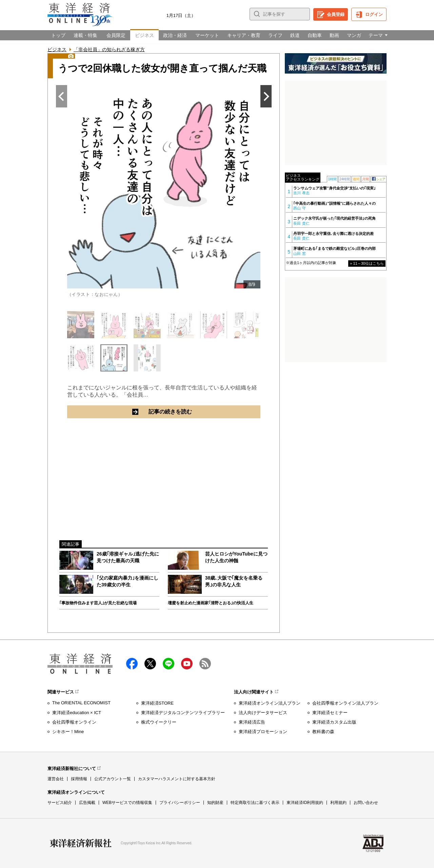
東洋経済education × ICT (77, 713)
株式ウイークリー (159, 722)
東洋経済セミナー (330, 713)
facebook (132, 664)
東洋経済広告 (252, 722)
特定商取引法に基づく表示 (255, 803)
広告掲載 (87, 803)
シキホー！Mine (68, 732)
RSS (205, 664)
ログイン (374, 14)
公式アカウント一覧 (113, 779)
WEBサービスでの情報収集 (127, 803)
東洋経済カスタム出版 (334, 722)
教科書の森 (323, 732)
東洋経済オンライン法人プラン (270, 703)
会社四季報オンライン (74, 722)
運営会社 (56, 779)
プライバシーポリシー (180, 803)
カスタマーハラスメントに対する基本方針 (177, 779)
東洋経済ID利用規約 (305, 803)
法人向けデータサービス (263, 713)
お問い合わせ (366, 803)
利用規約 (338, 803)
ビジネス (57, 49)
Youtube (187, 664)
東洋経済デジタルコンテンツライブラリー (183, 713)
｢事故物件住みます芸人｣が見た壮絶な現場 (98, 603)
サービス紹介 (60, 803)
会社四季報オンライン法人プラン (345, 703)
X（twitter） (150, 664)
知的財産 (215, 803)
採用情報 (79, 779)
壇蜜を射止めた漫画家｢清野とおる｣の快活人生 (211, 603)
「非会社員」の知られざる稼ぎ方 (109, 49)
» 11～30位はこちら (367, 263)
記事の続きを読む (196, 411)
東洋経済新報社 (81, 843)
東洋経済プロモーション (263, 732)
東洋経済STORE (157, 703)
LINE (169, 664)
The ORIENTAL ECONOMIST (81, 703)
